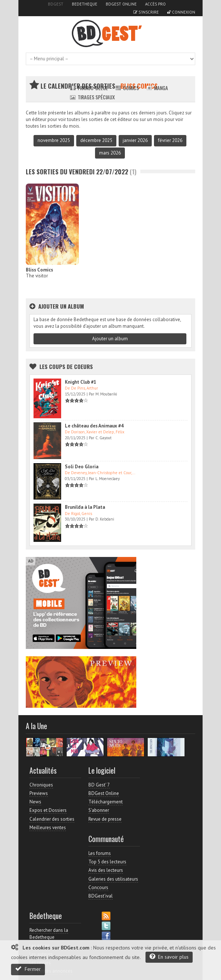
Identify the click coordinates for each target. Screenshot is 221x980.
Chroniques (41, 785)
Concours (98, 887)
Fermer (28, 969)
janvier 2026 (135, 140)
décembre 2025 (96, 140)
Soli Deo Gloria (82, 467)
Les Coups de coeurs (66, 366)
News (35, 802)
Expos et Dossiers (48, 810)
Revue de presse (105, 819)
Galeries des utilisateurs (113, 879)
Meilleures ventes (48, 828)
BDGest (56, 4)
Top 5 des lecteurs (107, 862)
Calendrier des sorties (52, 819)
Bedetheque (85, 4)
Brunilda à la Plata (85, 507)
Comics (127, 88)
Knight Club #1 (80, 382)
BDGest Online (121, 4)
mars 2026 (110, 153)
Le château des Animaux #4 (94, 426)
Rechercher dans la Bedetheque (49, 933)
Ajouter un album (110, 339)
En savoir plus (169, 957)
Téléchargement (106, 802)
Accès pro (155, 4)
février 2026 (170, 140)
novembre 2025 (54, 140)
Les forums (100, 853)
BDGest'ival (101, 896)
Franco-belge (89, 88)
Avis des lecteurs (106, 870)
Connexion (181, 12)
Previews (39, 793)
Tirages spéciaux (92, 97)
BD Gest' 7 (99, 785)
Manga (157, 88)
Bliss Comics (39, 270)
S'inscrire (146, 12)
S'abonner (99, 810)
